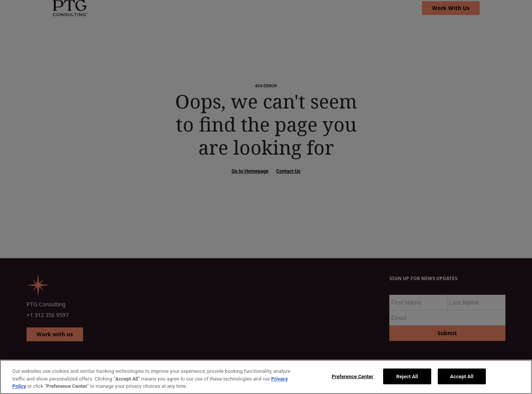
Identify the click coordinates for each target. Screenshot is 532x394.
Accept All (462, 376)
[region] (266, 377)
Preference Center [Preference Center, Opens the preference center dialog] (352, 376)
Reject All (407, 376)
